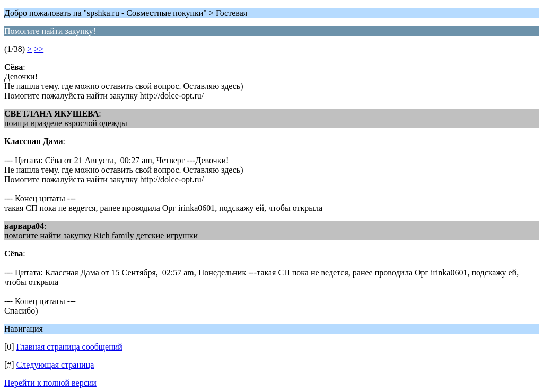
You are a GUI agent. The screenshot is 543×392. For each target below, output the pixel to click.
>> (39, 49)
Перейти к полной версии (50, 383)
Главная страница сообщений (69, 347)
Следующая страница (55, 365)
